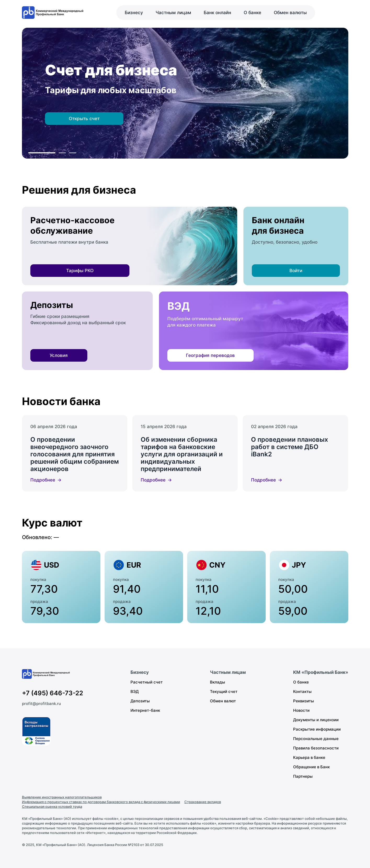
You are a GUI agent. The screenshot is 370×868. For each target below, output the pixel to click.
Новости (301, 710)
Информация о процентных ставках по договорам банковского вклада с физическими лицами (101, 802)
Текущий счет (224, 691)
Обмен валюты (290, 13)
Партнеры (303, 776)
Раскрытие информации (317, 729)
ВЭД (135, 691)
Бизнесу (134, 13)
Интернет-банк (145, 710)
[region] (185, 93)
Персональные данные (316, 739)
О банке (252, 13)
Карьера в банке (309, 757)
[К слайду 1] (42, 153)
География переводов (210, 355)
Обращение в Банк (311, 767)
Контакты (302, 691)
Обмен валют (223, 701)
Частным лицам (173, 13)
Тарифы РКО (80, 271)
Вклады (218, 682)
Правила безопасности (316, 748)
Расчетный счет (147, 682)
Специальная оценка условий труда (52, 807)
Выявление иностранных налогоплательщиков (62, 797)
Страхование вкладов (203, 802)
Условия (59, 355)
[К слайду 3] (73, 153)
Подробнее (43, 480)
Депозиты (140, 701)
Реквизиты (304, 701)
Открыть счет (84, 119)
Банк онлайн (217, 13)
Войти (296, 271)
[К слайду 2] (62, 153)
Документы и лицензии (316, 720)
